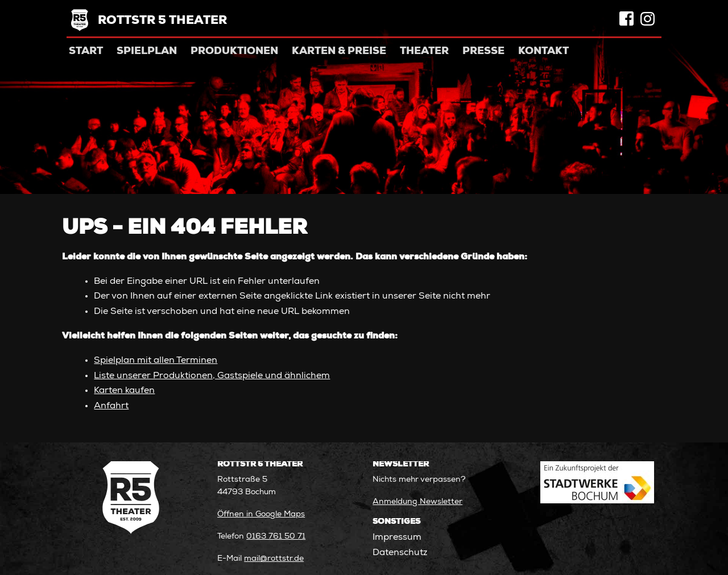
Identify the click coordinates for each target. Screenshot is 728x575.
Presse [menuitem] (483, 52)
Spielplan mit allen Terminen (156, 361)
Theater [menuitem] (424, 52)
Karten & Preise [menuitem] (339, 52)
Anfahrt (111, 406)
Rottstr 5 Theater (162, 21)
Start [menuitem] (86, 52)
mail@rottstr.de (274, 559)
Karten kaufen (124, 391)
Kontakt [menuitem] (543, 52)
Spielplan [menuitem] (147, 52)
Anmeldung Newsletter (417, 502)
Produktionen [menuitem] (234, 52)
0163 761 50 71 (276, 537)
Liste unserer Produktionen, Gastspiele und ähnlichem (212, 376)
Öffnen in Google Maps (261, 515)
